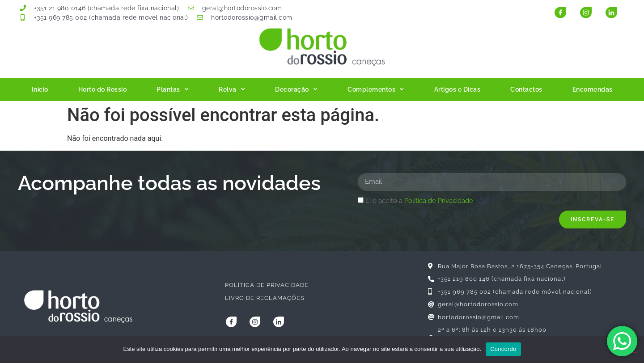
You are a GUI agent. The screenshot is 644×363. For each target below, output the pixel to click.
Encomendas (593, 89)
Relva (232, 89)
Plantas (173, 89)
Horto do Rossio (103, 89)
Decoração (296, 89)
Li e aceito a (419, 201)
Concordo (503, 349)
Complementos (376, 89)
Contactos (526, 89)
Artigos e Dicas (458, 89)
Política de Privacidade (439, 201)
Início (40, 89)
